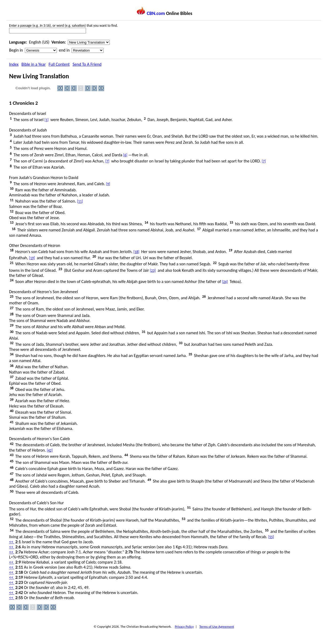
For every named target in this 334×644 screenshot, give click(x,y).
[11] (80, 202)
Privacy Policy (184, 626)
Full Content (59, 64)
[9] (108, 184)
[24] (225, 282)
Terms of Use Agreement (217, 626)
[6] (125, 155)
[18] (136, 252)
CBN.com (150, 13)
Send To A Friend (87, 64)
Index (14, 64)
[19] (32, 258)
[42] (50, 450)
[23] (153, 271)
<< (12, 542)
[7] (107, 161)
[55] (271, 537)
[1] (47, 120)
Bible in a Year (34, 64)
